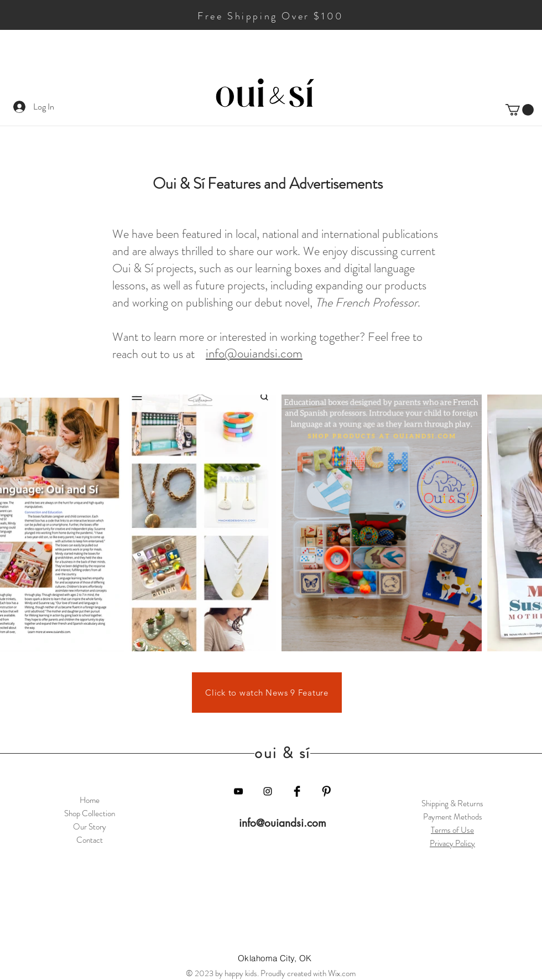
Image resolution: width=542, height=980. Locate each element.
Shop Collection (90, 813)
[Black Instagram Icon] (268, 791)
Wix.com (342, 973)
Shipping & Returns (452, 803)
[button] (520, 110)
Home (90, 800)
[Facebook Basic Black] (297, 791)
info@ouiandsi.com (283, 823)
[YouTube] (238, 791)
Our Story (90, 827)
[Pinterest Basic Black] (326, 791)
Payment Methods (453, 817)
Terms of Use (452, 830)
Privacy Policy (452, 843)
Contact (90, 840)
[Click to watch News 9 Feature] (267, 693)
